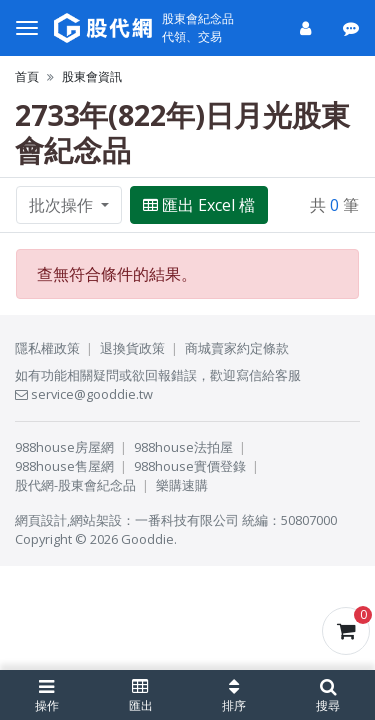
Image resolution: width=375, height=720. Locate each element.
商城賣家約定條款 (237, 348)
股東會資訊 (92, 76)
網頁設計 (41, 520)
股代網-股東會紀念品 (75, 485)
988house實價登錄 (190, 466)
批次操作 (63, 205)
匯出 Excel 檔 (199, 205)
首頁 (27, 76)
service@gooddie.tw (84, 394)
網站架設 (96, 520)
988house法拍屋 (183, 447)
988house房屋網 (64, 447)
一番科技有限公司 (187, 520)
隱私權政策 (47, 348)
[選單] (27, 28)
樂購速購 (182, 485)
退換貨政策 (132, 348)
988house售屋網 (64, 466)
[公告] (352, 28)
